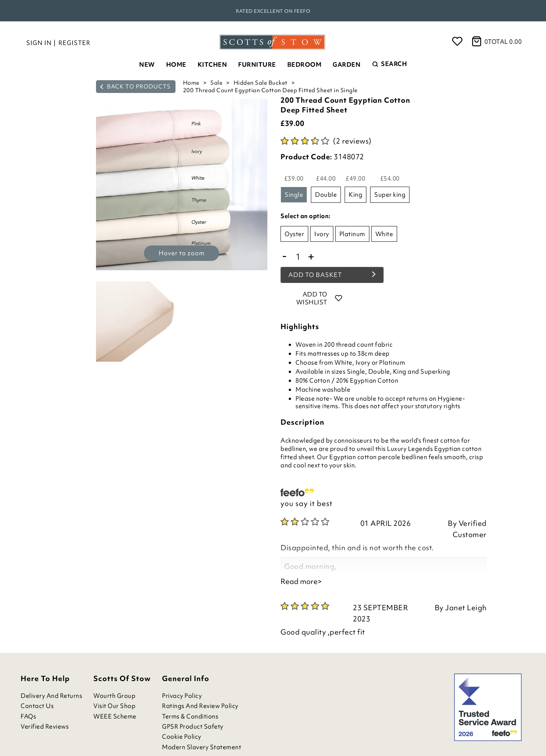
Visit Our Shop (114, 706)
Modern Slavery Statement (202, 747)
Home (176, 64)
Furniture (257, 64)
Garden (346, 64)
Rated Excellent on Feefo (273, 11)
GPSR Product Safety (193, 727)
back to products (135, 87)
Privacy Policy (182, 696)
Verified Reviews (45, 727)
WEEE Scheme (115, 716)
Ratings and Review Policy (200, 706)
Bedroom (304, 64)
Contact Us (37, 706)
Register (74, 43)
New (147, 64)
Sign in (39, 43)
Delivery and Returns (51, 696)
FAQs (28, 716)
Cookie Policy (182, 737)
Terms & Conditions (190, 716)
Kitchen (212, 64)
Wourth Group (114, 696)
